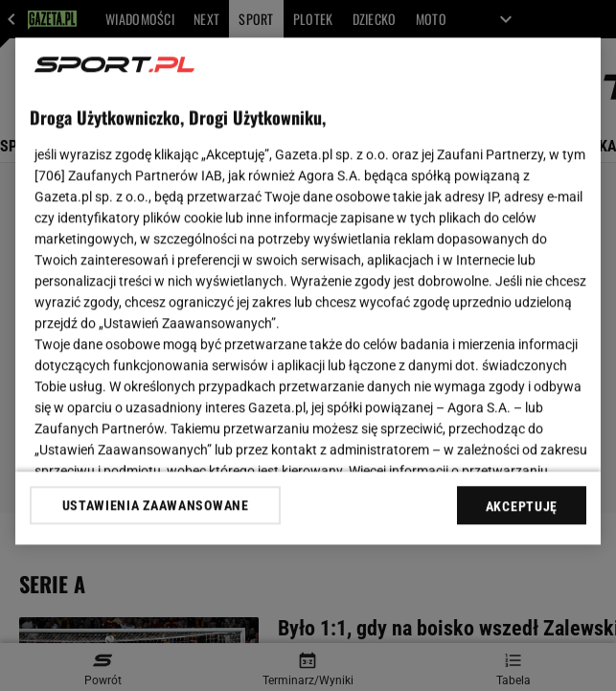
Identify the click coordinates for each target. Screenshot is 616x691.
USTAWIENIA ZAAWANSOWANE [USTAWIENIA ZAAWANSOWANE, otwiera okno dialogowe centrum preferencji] (156, 505)
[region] (308, 291)
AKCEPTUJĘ (522, 506)
